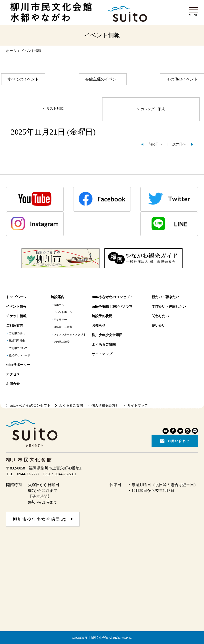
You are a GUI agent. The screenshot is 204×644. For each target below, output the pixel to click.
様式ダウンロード (20, 356)
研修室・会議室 (63, 327)
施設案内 (58, 297)
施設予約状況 (102, 316)
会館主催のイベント (103, 79)
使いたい (159, 326)
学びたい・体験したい (169, 307)
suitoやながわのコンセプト (112, 297)
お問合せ (13, 384)
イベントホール (63, 312)
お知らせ (99, 326)
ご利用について (18, 348)
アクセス (13, 374)
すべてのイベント (23, 79)
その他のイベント (182, 79)
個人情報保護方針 (105, 405)
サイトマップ (102, 354)
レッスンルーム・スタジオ (70, 335)
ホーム (11, 51)
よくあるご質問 (104, 345)
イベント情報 (16, 307)
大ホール (59, 305)
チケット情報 (16, 316)
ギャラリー (60, 320)
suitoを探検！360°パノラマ (112, 307)
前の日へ (155, 144)
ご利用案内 (15, 326)
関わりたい (160, 316)
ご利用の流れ (17, 333)
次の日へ (179, 144)
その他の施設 (61, 342)
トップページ (16, 297)
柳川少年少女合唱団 (107, 335)
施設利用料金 (17, 341)
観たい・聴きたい (165, 297)
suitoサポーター (18, 365)
